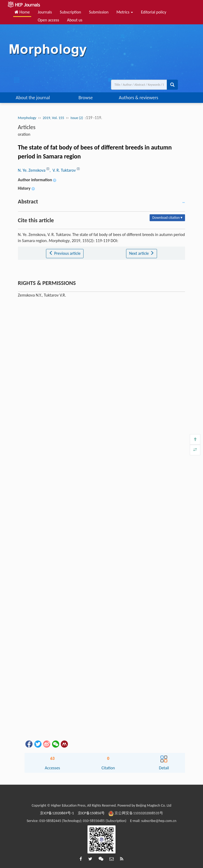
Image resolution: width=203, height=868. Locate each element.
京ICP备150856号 (91, 813)
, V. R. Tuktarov (63, 170)
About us (75, 20)
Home (22, 12)
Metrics (125, 12)
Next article (141, 253)
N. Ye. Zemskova (32, 170)
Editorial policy (154, 12)
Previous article (65, 253)
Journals (45, 12)
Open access (49, 20)
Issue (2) (77, 118)
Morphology (27, 118)
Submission (99, 12)
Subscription (70, 12)
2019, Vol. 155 (54, 118)
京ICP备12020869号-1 (57, 813)
